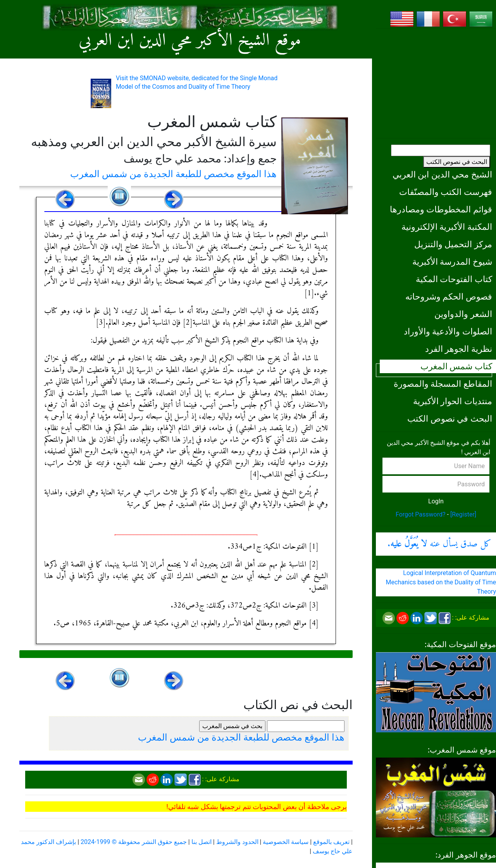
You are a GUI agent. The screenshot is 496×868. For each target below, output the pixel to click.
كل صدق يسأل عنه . (439, 544)
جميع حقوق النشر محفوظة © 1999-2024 (134, 842)
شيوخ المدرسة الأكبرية (452, 262)
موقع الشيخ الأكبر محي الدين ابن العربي (190, 41)
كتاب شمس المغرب (456, 366)
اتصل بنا (201, 842)
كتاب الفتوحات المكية (454, 279)
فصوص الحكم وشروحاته (449, 296)
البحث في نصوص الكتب (457, 162)
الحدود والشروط (237, 842)
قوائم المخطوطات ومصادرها (441, 209)
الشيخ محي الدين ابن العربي (442, 174)
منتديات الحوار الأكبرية (453, 401)
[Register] (463, 514)
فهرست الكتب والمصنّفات (446, 192)
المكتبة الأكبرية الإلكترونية (447, 227)
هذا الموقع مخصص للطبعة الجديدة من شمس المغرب (173, 174)
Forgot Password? (421, 514)
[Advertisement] (436, 83)
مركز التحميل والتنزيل (453, 244)
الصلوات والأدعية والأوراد (448, 331)
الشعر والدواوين (463, 314)
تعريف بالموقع (331, 842)
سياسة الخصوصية (286, 842)
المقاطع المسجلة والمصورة (443, 384)
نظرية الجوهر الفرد (459, 349)
